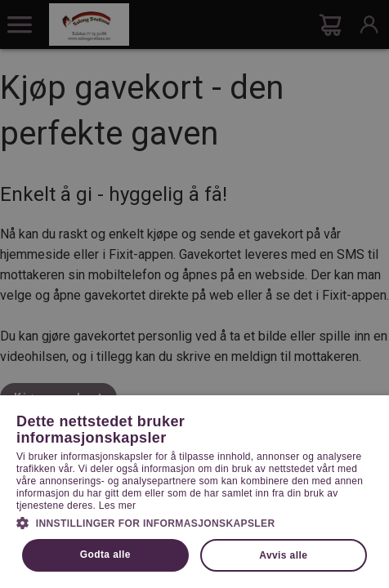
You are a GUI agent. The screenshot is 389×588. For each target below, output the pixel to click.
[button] (194, 522)
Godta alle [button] (105, 555)
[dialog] (194, 294)
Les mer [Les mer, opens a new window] (117, 506)
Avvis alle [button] (283, 555)
